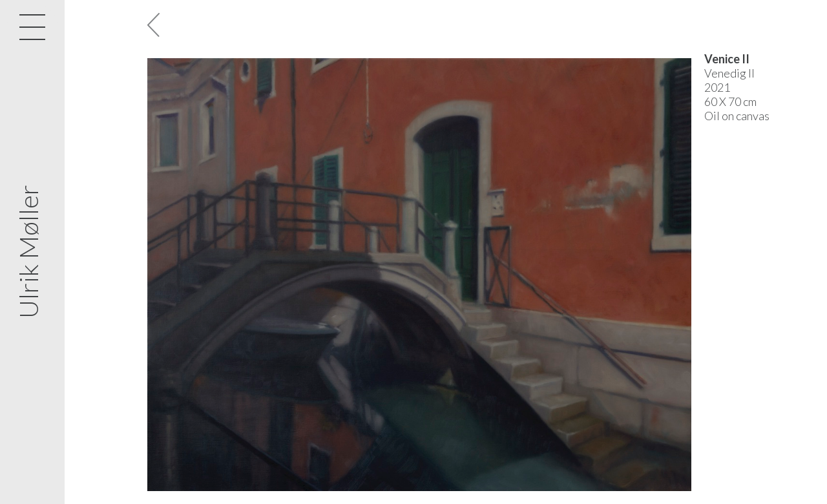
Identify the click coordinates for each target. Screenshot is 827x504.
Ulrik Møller (28, 252)
